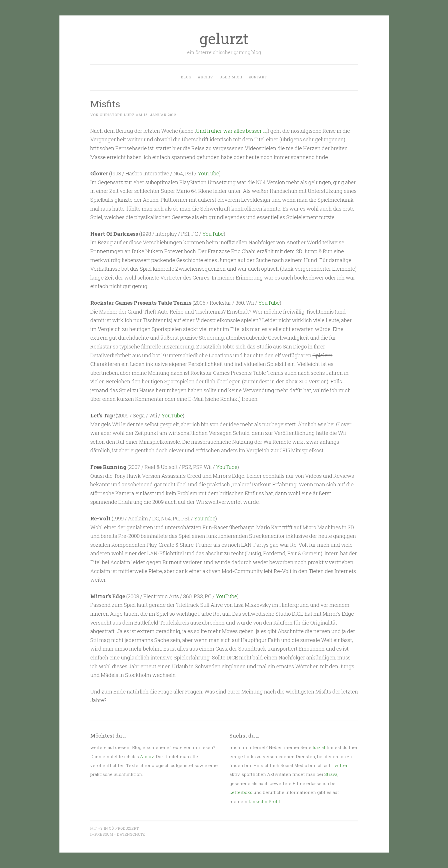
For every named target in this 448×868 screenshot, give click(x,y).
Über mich (231, 77)
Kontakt (258, 77)
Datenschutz (131, 834)
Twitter (339, 765)
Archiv (205, 77)
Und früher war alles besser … (231, 131)
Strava (331, 774)
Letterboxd (241, 792)
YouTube (208, 173)
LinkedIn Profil (264, 801)
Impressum (102, 834)
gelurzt (224, 38)
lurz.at (319, 747)
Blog (186, 77)
